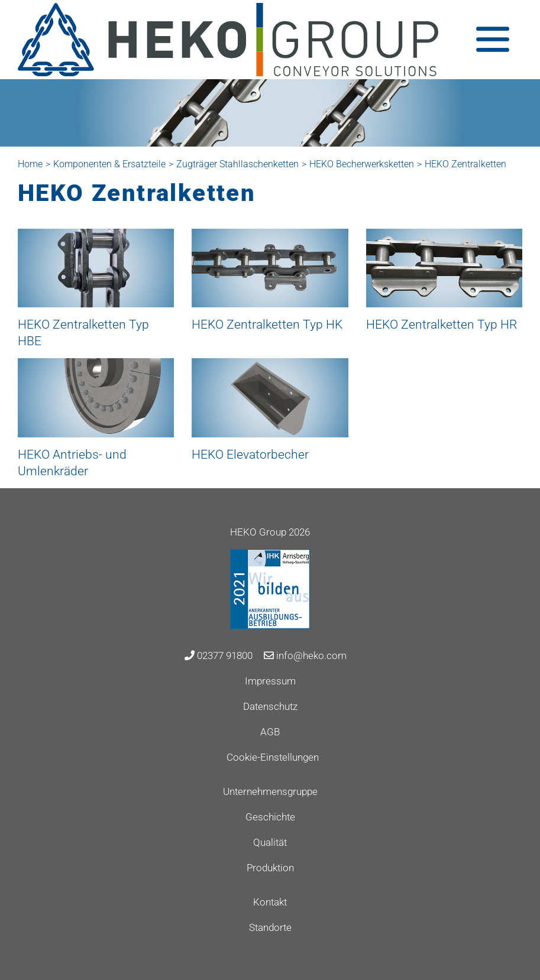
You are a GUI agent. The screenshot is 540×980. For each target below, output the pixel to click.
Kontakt (270, 902)
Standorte (270, 927)
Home (30, 164)
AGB (270, 732)
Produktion (270, 868)
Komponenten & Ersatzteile (109, 164)
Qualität (270, 842)
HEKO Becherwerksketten (362, 164)
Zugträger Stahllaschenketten (237, 164)
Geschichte (270, 817)
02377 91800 (219, 656)
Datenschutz (270, 706)
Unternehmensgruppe (270, 791)
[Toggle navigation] (493, 39)
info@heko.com (305, 656)
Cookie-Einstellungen (273, 757)
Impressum (270, 681)
